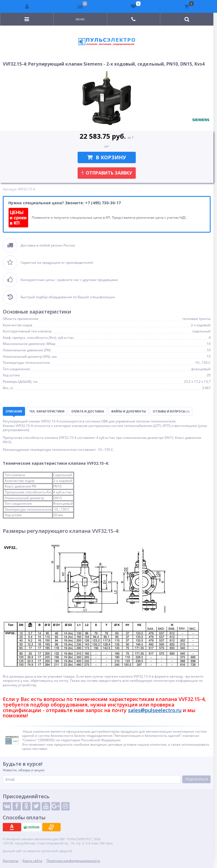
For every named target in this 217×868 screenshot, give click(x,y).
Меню (80, 19)
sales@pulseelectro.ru (155, 710)
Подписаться (197, 779)
